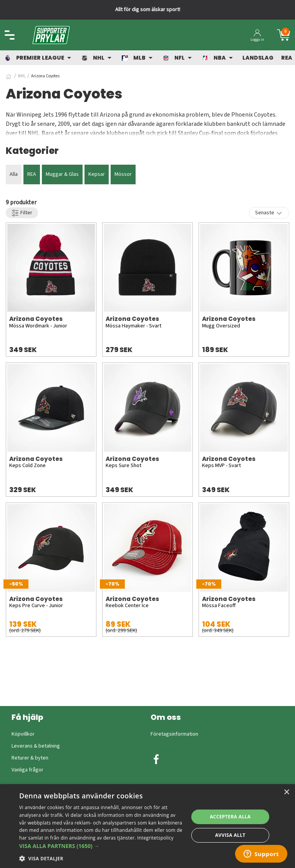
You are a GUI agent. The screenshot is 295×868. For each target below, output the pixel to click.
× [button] (286, 792)
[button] (101, 846)
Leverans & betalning (36, 746)
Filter (22, 213)
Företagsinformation (174, 734)
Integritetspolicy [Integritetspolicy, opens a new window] (155, 838)
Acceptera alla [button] (230, 817)
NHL (22, 76)
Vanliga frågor (27, 770)
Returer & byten (30, 758)
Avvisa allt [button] (230, 835)
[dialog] (147, 826)
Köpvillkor (23, 734)
